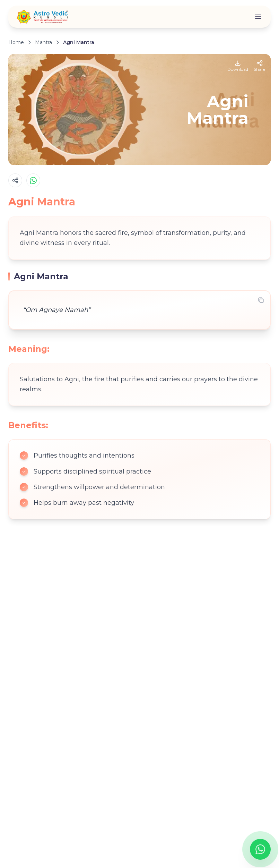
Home (16, 42)
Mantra (43, 42)
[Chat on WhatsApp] (260, 849)
